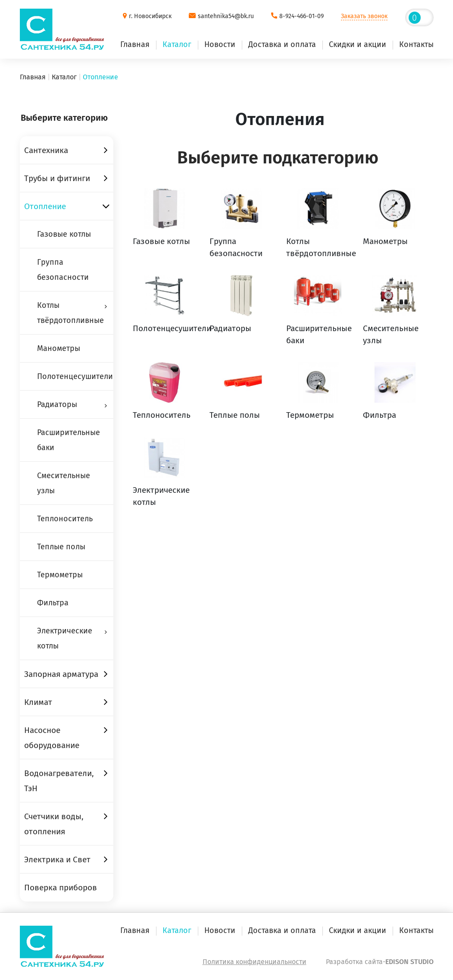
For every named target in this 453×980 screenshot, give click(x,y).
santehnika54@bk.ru (226, 16)
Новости (220, 44)
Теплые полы (61, 547)
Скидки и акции (358, 44)
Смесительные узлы (64, 483)
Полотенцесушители (75, 376)
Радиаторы (57, 404)
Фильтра (53, 603)
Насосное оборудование (52, 738)
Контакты (416, 44)
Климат (38, 702)
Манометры (59, 348)
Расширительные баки (69, 440)
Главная (135, 44)
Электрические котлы (65, 638)
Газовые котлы (64, 234)
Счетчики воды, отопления (54, 824)
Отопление (45, 206)
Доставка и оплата (282, 44)
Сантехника (46, 150)
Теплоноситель (65, 519)
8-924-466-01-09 (301, 16)
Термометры (60, 575)
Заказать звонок (364, 16)
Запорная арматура (61, 674)
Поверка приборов (61, 888)
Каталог (177, 44)
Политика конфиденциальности (255, 962)
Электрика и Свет (57, 859)
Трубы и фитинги (57, 178)
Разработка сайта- (380, 962)
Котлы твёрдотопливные (70, 313)
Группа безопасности (63, 270)
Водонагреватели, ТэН (59, 781)
